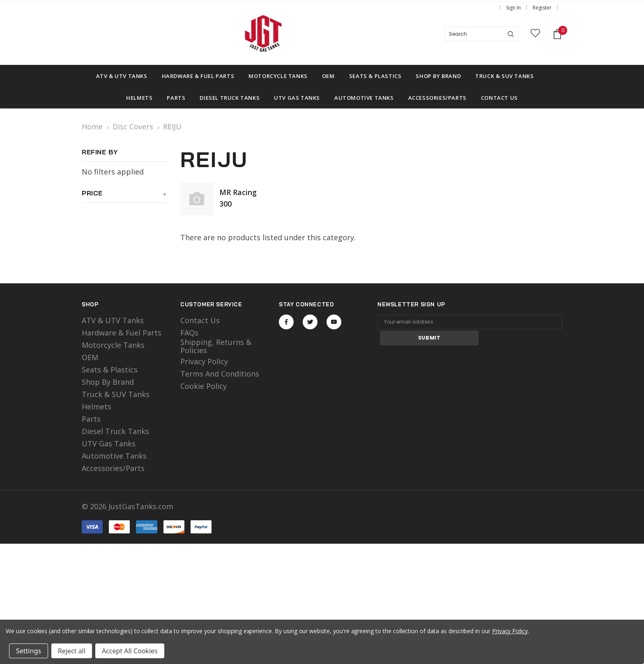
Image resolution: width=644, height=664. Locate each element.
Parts (91, 419)
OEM (90, 357)
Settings (29, 651)
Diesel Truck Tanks (115, 431)
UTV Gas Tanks (109, 443)
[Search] (511, 34)
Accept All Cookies (130, 651)
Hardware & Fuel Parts (122, 333)
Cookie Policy (204, 386)
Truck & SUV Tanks (116, 394)
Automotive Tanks (114, 456)
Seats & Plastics (110, 370)
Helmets (97, 407)
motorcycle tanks (113, 345)
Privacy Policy (204, 361)
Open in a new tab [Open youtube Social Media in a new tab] (334, 322)
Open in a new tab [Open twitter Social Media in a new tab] (310, 322)
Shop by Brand (108, 382)
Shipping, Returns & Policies (216, 346)
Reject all (72, 651)
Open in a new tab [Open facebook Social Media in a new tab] (286, 322)
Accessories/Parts (113, 468)
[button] (125, 196)
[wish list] (535, 34)
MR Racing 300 (238, 198)
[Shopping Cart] (557, 34)
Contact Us (200, 320)
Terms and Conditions (220, 374)
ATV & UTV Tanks (113, 320)
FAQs (189, 333)
